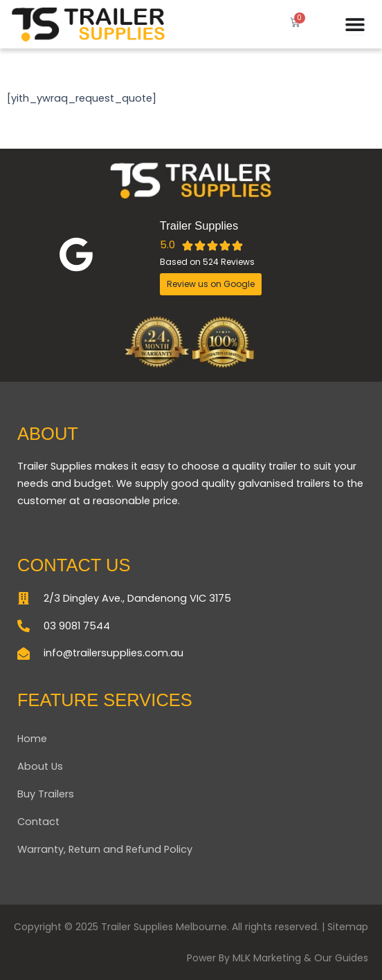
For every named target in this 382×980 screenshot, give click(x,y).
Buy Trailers (46, 794)
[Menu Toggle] (355, 24)
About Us (40, 766)
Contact (38, 822)
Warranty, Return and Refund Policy (105, 849)
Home (32, 739)
